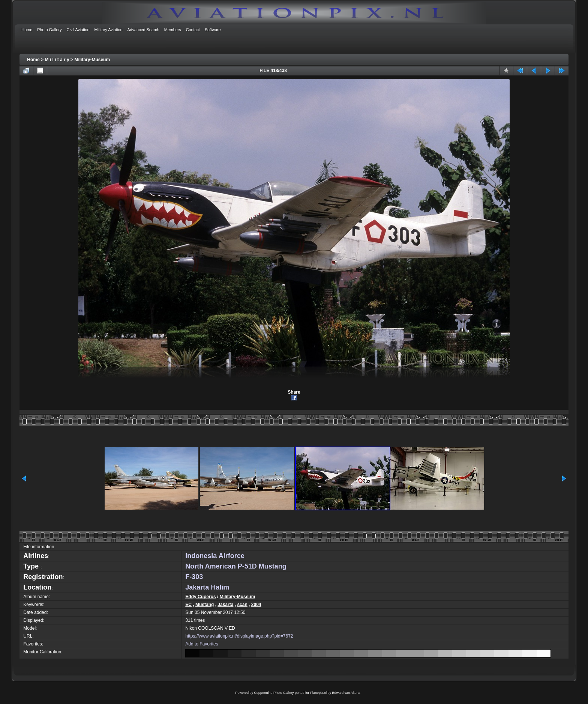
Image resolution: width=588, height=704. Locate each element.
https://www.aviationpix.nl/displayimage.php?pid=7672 (239, 636)
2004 (256, 605)
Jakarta (225, 605)
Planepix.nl (318, 693)
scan (242, 605)
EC (188, 605)
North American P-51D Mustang (236, 566)
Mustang (205, 605)
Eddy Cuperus (200, 597)
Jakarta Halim (207, 587)
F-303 (194, 577)
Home (33, 60)
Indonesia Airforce (215, 556)
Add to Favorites (202, 644)
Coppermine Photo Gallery (274, 693)
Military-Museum (92, 60)
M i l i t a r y (57, 60)
